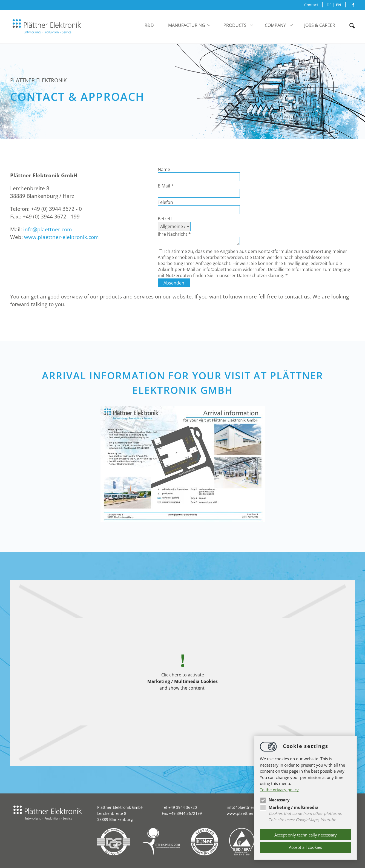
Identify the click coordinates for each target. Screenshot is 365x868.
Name (164, 169)
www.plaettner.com (245, 813)
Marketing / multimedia (289, 807)
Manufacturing (187, 25)
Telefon (165, 202)
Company (275, 25)
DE (329, 5)
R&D (149, 25)
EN (339, 5)
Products (235, 25)
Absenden (174, 283)
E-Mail (166, 186)
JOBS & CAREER (320, 25)
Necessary (275, 800)
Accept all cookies (305, 847)
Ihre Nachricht (174, 234)
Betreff (165, 219)
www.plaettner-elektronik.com (61, 237)
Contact (311, 5)
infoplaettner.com (48, 229)
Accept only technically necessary (306, 835)
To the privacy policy (279, 790)
